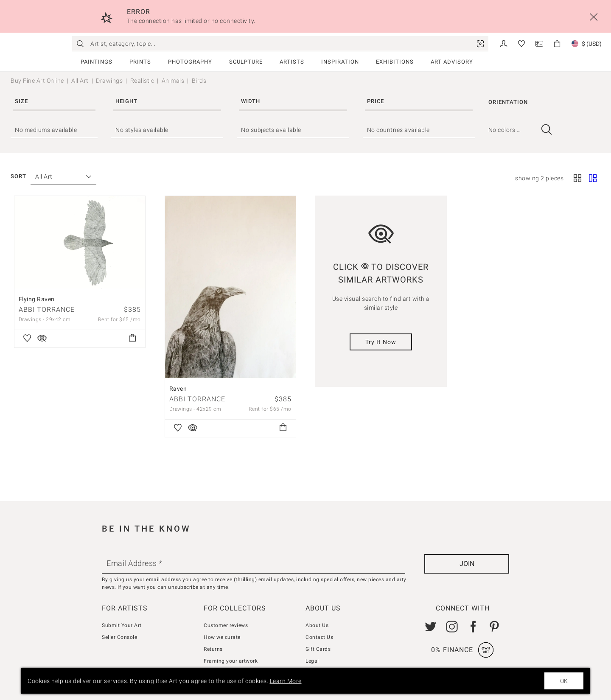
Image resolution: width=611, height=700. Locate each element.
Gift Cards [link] (318, 649)
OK (564, 681)
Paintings (97, 62)
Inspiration (340, 62)
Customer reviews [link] (226, 625)
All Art (80, 81)
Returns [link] (213, 649)
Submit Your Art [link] (122, 625)
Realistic (142, 81)
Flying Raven (37, 299)
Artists (292, 62)
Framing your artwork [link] (231, 661)
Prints (140, 62)
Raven (178, 389)
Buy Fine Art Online (37, 81)
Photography (190, 62)
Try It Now (381, 342)
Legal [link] (312, 661)
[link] (480, 44)
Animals (173, 81)
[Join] (467, 564)
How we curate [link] (222, 637)
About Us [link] (317, 625)
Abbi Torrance (47, 309)
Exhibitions (395, 62)
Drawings (109, 81)
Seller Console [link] (119, 637)
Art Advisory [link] (452, 62)
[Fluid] (593, 178)
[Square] (577, 178)
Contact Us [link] (319, 637)
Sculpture (246, 62)
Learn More (286, 681)
